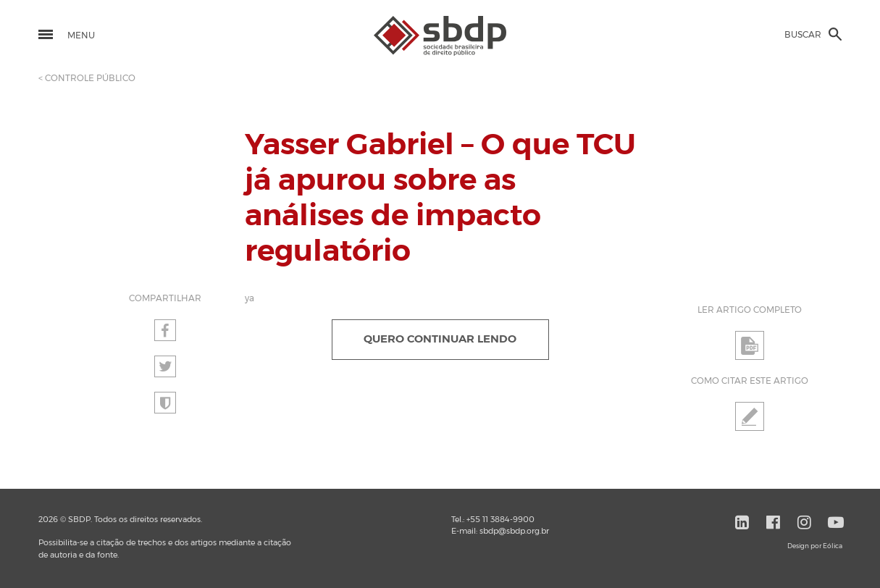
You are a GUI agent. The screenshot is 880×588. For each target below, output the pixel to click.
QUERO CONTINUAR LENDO (440, 339)
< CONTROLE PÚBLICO (87, 78)
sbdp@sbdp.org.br (514, 531)
